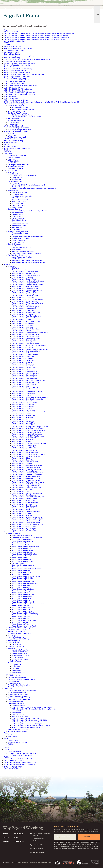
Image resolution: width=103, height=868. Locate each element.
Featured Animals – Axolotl (22, 320)
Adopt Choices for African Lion (23, 594)
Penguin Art (16, 666)
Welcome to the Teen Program (15, 104)
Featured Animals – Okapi (21, 458)
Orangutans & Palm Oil (16, 703)
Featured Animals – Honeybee (23, 414)
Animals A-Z (12, 266)
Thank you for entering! (12, 58)
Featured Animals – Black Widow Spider (26, 338)
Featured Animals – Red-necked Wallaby (26, 480)
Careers (7, 748)
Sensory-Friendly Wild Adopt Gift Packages (27, 537)
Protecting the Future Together (19, 685)
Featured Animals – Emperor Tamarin (25, 279)
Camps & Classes (14, 209)
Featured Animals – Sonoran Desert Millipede (28, 497)
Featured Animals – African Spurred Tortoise (28, 303)
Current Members (14, 676)
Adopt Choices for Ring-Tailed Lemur (25, 613)
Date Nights (12, 135)
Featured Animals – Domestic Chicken (25, 373)
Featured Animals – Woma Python (24, 528)
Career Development (15, 181)
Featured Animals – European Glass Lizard (27, 388)
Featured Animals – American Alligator (25, 307)
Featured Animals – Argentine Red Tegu (26, 312)
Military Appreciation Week (22, 200)
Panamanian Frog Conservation (19, 729)
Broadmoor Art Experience (13, 770)
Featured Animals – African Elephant (25, 296)
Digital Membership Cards (17, 678)
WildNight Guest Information (14, 126)
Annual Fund (13, 635)
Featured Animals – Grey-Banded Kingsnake (28, 399)
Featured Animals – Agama (21, 305)
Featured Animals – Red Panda (23, 277)
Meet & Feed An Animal (20, 238)
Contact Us (8, 749)
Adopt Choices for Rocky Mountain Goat (26, 615)
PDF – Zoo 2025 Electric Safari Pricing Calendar (21, 85)
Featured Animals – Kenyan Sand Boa (25, 415)
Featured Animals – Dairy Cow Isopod (25, 288)
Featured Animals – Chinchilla (22, 362)
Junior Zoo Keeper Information (23, 109)
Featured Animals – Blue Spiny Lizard (25, 342)
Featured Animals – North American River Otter (29, 456)
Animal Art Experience (20, 233)
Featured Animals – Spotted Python (25, 499)
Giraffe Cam (16, 268)
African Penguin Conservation (19, 694)
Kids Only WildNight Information (20, 130)
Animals (7, 264)
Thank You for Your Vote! (17, 687)
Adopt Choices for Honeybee (22, 539)
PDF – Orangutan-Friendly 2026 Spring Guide (28, 724)
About (6, 733)
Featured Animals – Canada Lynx (23, 356)
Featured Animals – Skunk (21, 491)
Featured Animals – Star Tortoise (23, 500)
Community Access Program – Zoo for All (22, 753)
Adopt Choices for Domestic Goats (24, 583)
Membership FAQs (15, 683)
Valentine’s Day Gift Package (22, 535)
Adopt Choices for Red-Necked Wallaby (26, 547)
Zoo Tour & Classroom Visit (22, 248)
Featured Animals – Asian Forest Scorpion (27, 316)
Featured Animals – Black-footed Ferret (26, 334)
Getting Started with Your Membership (22, 679)
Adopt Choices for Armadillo (22, 559)
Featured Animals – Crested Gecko (24, 368)
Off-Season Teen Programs (17, 113)
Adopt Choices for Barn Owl (22, 572)
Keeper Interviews (18, 240)
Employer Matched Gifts (17, 646)
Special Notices (20, 842)
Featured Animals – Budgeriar (22, 347)
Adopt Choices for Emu (20, 558)
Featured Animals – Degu (21, 369)
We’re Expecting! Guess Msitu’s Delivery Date (20, 762)
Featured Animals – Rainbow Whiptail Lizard (28, 473)
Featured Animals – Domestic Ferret (25, 375)
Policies (11, 744)
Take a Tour (16, 235)
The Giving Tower (14, 641)
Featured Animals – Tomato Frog (23, 273)
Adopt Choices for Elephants (22, 585)
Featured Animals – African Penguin (25, 301)
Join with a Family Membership (15, 70)
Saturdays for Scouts (19, 225)
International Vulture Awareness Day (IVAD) (19, 63)
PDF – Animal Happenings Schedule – (17, 100)
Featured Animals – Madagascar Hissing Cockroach (30, 427)
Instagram (84, 9)
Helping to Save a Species (17, 630)
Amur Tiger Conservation (17, 692)
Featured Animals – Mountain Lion (24, 445)
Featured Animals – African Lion (23, 297)
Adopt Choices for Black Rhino (23, 578)
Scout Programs (18, 216)
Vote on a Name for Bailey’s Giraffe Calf (18, 759)
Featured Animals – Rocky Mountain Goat (27, 488)
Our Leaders (12, 735)
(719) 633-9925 (38, 845)
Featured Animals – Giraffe (21, 395)
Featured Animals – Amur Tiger (23, 310)
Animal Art (12, 663)
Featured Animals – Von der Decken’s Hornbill (28, 285)
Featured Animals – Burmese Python (25, 355)
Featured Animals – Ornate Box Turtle (25, 462)
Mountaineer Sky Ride (16, 166)
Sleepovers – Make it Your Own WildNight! (27, 260)
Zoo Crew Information (20, 107)
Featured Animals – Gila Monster (24, 393)
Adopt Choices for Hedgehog (22, 552)
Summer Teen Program (16, 106)
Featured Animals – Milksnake (23, 439)
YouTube (88, 9)
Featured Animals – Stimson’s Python (25, 502)
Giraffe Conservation (15, 702)
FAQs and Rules (14, 161)
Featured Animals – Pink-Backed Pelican (26, 467)
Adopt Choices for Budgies (21, 580)
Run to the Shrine (18, 194)
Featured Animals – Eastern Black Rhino (26, 336)
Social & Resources (15, 122)
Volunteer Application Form (22, 655)
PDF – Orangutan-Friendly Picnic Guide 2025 (28, 727)
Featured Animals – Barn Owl (22, 327)
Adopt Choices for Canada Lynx (23, 582)
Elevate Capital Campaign (17, 631)
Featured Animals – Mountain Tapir (24, 447)
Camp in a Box (17, 178)
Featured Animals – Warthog (22, 515)
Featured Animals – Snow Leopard (24, 495)
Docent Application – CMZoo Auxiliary (18, 80)
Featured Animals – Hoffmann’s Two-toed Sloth (29, 412)
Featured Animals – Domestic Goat (24, 379)
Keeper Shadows (18, 242)
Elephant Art (16, 665)
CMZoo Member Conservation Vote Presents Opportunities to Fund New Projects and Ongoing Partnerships (42, 102)
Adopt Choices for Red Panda (22, 545)
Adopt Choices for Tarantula (22, 270)
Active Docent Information (21, 659)
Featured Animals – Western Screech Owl (27, 523)
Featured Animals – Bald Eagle (23, 325)
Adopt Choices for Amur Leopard (24, 567)
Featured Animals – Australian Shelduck (26, 318)
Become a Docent (18, 657)
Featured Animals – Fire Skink (22, 390)
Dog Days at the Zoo (19, 192)
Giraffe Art (16, 668)
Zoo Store (7, 152)
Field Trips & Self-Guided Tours (23, 251)
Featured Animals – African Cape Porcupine (27, 294)
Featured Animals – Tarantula (22, 504)
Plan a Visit (8, 154)
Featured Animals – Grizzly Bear (23, 401)
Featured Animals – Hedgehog (23, 408)
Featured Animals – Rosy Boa (22, 489)
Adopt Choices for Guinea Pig (22, 541)
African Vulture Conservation (18, 696)
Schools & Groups (14, 244)
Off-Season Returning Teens (22, 115)
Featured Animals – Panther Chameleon (26, 511)
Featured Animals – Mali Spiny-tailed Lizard (27, 432)
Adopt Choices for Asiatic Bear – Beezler (26, 569)
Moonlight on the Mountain (22, 196)
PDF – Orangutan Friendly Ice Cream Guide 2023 (29, 720)
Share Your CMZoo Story (13, 46)
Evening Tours (17, 249)
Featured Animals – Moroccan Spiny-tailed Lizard (29, 430)
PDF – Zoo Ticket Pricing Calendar (16, 91)
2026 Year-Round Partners (17, 742)
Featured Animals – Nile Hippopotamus (26, 452)
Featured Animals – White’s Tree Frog (25, 526)
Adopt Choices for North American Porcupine (28, 604)
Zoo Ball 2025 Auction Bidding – (20, 633)
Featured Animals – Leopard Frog (24, 423)
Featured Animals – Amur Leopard (24, 309)
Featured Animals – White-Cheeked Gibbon (27, 524)
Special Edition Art (19, 672)
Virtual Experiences (15, 174)
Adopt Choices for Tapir (20, 622)
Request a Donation (11, 142)
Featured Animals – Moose (21, 441)
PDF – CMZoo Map (11, 98)
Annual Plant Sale (10, 67)
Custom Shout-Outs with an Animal (25, 176)
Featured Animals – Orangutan (23, 460)
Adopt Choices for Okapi (21, 606)
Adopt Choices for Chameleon (23, 550)
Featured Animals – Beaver (21, 331)
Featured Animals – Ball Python (23, 323)
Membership (8, 674)
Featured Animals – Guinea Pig (23, 406)
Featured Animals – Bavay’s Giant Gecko (26, 329)
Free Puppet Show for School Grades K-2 (26, 253)
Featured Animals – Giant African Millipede (27, 392)
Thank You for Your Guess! (13, 766)
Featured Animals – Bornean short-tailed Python (29, 345)
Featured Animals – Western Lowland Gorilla (28, 519)
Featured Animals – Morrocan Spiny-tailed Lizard (29, 443)
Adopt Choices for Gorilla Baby (23, 589)
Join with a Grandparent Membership (17, 72)
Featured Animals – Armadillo (22, 314)
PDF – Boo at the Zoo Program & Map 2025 (20, 94)
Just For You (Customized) (17, 137)
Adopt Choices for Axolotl (21, 570)
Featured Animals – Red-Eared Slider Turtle (27, 475)
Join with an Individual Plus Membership (18, 69)
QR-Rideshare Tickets (12, 52)
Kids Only (11, 133)
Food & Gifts (12, 163)
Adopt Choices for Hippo (21, 593)
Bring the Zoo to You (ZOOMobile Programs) (28, 237)
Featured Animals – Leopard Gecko (24, 425)
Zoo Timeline (13, 737)
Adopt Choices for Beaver (21, 574)
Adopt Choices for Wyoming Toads (24, 626)
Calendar (11, 172)
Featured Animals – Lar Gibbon (23, 421)
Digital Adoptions (18, 563)
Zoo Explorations (18, 246)
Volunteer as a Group (19, 654)
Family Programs (18, 218)
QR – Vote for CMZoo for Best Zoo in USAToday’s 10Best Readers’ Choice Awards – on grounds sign (39, 34)
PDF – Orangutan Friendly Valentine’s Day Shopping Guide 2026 (35, 709)
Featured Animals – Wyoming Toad (24, 530)
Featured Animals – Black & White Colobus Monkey (30, 349)
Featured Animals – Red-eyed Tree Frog (26, 476)
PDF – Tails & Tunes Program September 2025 (20, 93)
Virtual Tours (17, 179)
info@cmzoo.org (38, 849)
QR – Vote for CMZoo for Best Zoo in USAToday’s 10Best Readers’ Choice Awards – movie (36, 35)
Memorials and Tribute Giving (18, 639)
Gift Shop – (8, 150)
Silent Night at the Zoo (20, 198)
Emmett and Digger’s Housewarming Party (19, 56)
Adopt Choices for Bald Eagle (22, 561)
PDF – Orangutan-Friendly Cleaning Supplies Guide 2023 (32, 725)
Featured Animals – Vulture (22, 513)
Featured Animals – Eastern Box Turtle (25, 382)
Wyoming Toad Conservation (18, 731)
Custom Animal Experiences (18, 231)
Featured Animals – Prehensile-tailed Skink (27, 469)
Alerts (6, 30)
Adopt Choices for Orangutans (23, 607)
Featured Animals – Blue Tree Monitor (25, 344)
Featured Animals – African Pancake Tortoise (28, 299)
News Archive (13, 740)
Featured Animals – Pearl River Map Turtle (27, 465)
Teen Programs (17, 227)
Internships (16, 183)
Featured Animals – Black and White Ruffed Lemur (30, 333)
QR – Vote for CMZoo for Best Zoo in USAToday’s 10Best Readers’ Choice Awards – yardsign (37, 37)
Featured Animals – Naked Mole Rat (25, 451)
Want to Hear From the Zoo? (14, 139)
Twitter (81, 9)
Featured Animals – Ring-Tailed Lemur (25, 486)
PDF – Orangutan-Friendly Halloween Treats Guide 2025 (32, 707)
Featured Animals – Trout (21, 510)
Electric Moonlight (19, 205)
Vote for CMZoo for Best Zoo (14, 41)
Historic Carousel (14, 157)
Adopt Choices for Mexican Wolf (24, 598)
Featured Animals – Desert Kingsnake (25, 371)
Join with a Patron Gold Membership (17, 65)
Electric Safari (17, 207)
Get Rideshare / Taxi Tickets (14, 50)
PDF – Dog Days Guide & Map (15, 83)
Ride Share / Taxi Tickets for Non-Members (19, 48)
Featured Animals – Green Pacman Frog (26, 275)
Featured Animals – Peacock (22, 463)
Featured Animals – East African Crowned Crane (29, 380)
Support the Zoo (10, 532)
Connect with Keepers (20, 224)
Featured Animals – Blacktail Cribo (24, 340)
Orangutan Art (17, 670)
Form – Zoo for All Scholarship (23, 755)
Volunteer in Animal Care (21, 650)
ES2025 (7, 43)
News (6, 738)
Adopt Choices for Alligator (22, 548)
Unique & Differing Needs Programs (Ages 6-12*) (29, 211)
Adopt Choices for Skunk (21, 617)
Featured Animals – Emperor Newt (24, 384)
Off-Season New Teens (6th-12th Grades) (27, 117)
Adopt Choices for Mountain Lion (24, 602)
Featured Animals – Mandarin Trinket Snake (27, 434)
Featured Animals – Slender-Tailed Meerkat (27, 493)
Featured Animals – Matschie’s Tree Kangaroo (28, 436)
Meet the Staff (13, 124)
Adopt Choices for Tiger (20, 624)
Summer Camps (18, 229)
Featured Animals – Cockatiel (22, 366)
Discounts (12, 159)
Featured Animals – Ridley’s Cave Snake (26, 484)
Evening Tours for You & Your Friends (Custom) (28, 262)
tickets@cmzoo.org (39, 853)
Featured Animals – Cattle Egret (23, 360)
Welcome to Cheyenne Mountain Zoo (17, 148)
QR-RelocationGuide (11, 32)
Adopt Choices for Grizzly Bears (23, 591)
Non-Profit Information (16, 637)
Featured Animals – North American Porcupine (28, 454)
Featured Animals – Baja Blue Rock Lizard (27, 321)
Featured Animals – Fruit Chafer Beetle (26, 286)
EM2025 (7, 45)
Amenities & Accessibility (17, 155)
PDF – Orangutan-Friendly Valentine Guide (27, 722)
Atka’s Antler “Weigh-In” (13, 768)
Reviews (11, 746)
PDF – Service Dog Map (12, 96)
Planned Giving (13, 642)
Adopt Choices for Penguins (22, 611)
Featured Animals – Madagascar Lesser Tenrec (28, 428)
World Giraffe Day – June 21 (14, 761)
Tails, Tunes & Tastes (19, 201)
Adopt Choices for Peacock (22, 556)
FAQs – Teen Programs (16, 120)
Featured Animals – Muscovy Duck (24, 449)
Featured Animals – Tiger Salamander (25, 506)
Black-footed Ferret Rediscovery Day (17, 61)
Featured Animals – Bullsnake (22, 353)
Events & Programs (11, 170)
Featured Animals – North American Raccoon (28, 281)
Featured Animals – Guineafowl (23, 404)
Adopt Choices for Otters (21, 609)
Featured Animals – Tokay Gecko (23, 508)
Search (93, 9)
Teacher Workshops (19, 187)
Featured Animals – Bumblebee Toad (25, 272)
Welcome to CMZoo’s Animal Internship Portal (28, 185)
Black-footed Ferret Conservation (20, 698)
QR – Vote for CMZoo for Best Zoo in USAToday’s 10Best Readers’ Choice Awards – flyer (35, 39)
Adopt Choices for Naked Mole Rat (24, 554)
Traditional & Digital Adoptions (23, 565)
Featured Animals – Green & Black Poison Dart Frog (30, 397)
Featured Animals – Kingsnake (23, 417)
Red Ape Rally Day (19, 705)
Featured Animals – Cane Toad (23, 358)
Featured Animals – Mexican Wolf (24, 438)
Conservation (9, 689)
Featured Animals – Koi (20, 419)
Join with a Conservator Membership (17, 76)
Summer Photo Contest (12, 54)
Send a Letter (17, 713)
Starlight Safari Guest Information (16, 131)
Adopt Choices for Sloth (20, 618)
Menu (97, 14)
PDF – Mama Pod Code (12, 87)
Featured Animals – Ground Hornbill (25, 403)
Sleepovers (16, 222)
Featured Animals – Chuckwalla (23, 364)
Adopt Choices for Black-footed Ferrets (26, 576)
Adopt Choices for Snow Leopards (24, 620)
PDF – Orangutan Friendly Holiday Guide (26, 718)
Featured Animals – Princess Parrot (24, 471)
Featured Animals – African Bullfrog (25, 292)
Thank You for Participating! (14, 141)
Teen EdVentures (14, 118)
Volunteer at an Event (20, 652)
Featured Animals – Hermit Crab (23, 410)
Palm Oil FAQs (17, 711)
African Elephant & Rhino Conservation (22, 690)
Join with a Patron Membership (15, 78)
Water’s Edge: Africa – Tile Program (20, 628)
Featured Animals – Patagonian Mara (25, 283)
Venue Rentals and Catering (22, 257)
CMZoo (7, 15)
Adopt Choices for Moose (21, 600)
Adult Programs (18, 213)
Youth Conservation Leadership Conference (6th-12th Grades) (34, 189)
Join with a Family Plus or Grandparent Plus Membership (24, 74)
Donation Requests (15, 751)
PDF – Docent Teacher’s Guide (15, 82)
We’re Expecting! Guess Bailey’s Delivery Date (20, 764)
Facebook (78, 9)
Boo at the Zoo (17, 203)
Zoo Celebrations (18, 259)
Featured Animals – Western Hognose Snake (28, 517)
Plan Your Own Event (15, 255)
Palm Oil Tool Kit (18, 714)
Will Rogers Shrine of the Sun (18, 165)
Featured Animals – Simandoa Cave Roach (27, 290)
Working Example (10, 146)
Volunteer (12, 648)
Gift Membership (14, 681)
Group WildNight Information (18, 128)
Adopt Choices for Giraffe (21, 587)
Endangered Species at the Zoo (19, 700)
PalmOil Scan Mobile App (21, 716)
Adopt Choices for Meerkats (22, 596)
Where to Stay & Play (16, 168)
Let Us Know (17, 644)
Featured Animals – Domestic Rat (24, 377)
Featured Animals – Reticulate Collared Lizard (28, 482)
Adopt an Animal (14, 534)
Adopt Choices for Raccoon (22, 543)
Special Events (13, 190)
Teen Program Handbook (17, 111)
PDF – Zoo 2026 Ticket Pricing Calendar (18, 89)
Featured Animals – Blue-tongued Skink (26, 351)
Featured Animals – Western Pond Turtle (26, 521)
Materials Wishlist (14, 661)
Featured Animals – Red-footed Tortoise (26, 478)
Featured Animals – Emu (21, 386)
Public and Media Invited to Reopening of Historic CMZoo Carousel (28, 59)
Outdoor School (18, 214)
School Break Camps (19, 220)
